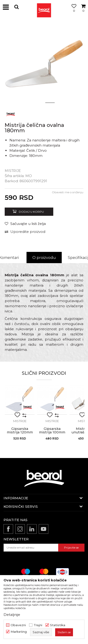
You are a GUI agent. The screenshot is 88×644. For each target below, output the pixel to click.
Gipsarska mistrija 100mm (52, 431)
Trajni (38, 625)
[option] (44, 64)
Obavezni (18, 625)
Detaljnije (12, 615)
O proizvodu (44, 258)
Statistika (58, 625)
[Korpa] (83, 12)
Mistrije (13, 171)
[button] (16, 7)
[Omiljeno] (73, 12)
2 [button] (50, 103)
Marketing (19, 632)
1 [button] (38, 103)
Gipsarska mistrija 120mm (20, 431)
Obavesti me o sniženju (68, 192)
